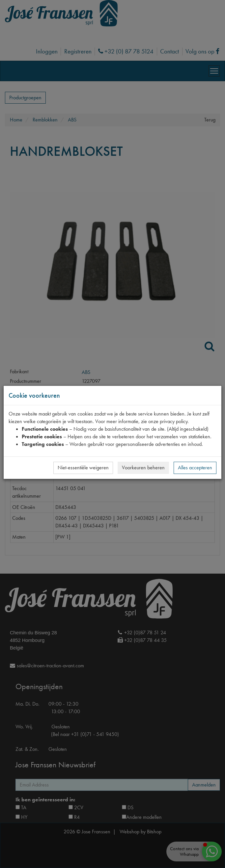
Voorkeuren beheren (143, 467)
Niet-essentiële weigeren (83, 467)
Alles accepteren (195, 467)
